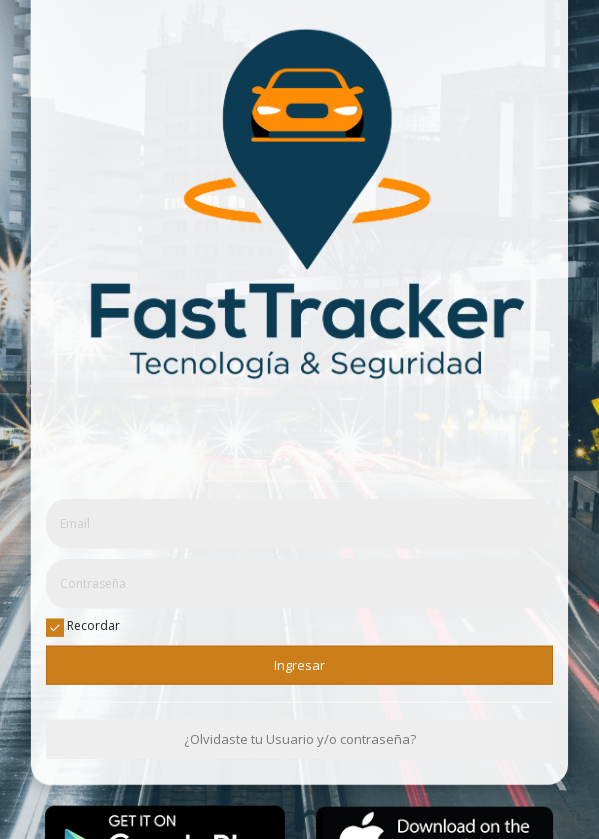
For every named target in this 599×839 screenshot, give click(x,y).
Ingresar (299, 664)
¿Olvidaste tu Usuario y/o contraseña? (300, 739)
